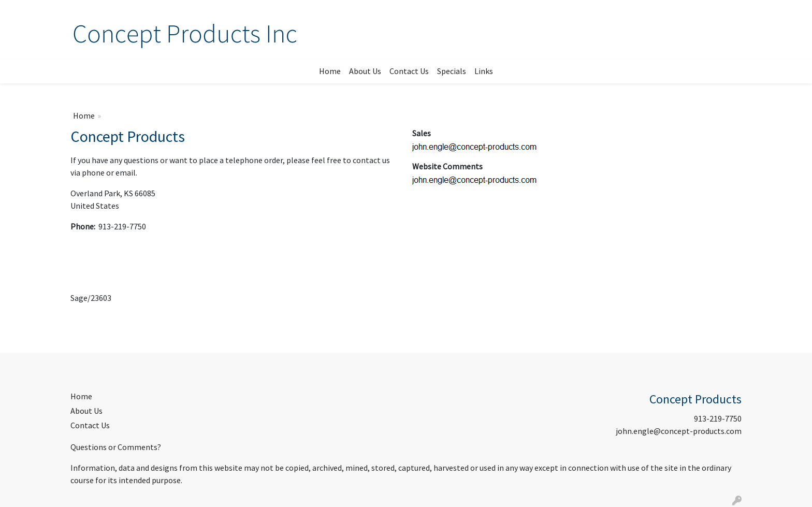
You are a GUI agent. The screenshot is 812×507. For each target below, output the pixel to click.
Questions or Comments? (116, 447)
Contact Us (409, 71)
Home (330, 71)
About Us (365, 71)
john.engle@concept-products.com (679, 431)
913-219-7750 (718, 418)
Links (484, 71)
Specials (452, 71)
